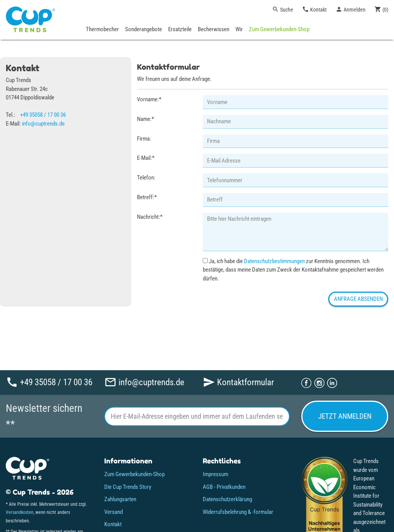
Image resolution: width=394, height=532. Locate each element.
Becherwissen (214, 29)
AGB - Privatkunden (224, 487)
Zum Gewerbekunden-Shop (279, 29)
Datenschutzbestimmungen (274, 261)
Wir (239, 29)
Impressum (215, 474)
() (381, 9)
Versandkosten (20, 512)
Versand (114, 512)
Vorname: (149, 99)
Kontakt (314, 9)
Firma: (144, 139)
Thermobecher (102, 29)
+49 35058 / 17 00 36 (43, 115)
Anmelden (351, 9)
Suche (283, 9)
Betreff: (147, 197)
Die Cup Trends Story (128, 487)
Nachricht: (150, 217)
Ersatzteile (180, 29)
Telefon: (146, 178)
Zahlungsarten (120, 499)
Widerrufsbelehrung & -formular (238, 512)
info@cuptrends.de (43, 124)
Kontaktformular (238, 382)
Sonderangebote (144, 29)
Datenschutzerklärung (227, 499)
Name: (145, 119)
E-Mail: (146, 158)
